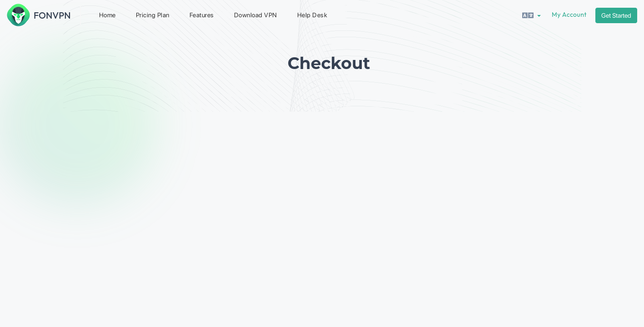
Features (202, 15)
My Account (569, 15)
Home (107, 15)
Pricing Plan (153, 15)
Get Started (616, 15)
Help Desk (312, 15)
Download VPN (256, 15)
